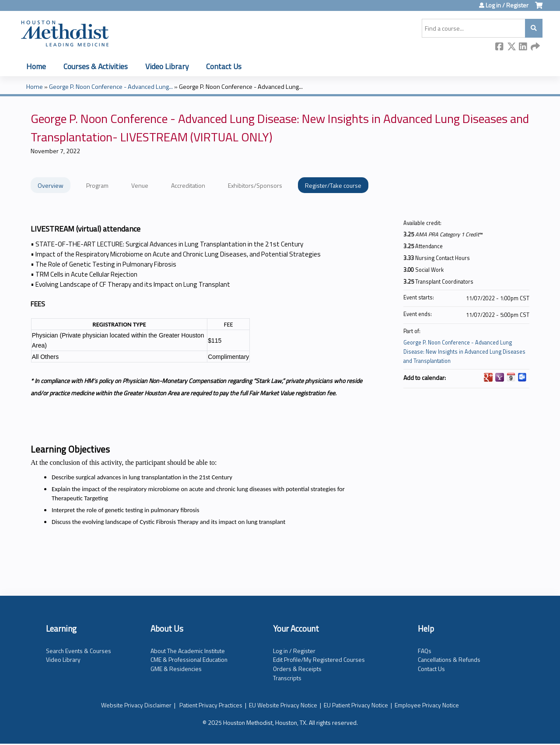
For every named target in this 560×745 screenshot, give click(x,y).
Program (97, 185)
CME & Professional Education (189, 659)
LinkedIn (523, 47)
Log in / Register (507, 5)
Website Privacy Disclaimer (136, 705)
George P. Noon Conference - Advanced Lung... (111, 87)
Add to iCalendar (511, 377)
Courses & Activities (96, 66)
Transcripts (287, 678)
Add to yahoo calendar (500, 377)
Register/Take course (333, 185)
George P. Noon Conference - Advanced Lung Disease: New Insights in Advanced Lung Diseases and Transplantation (464, 352)
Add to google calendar (488, 377)
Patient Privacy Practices (211, 705)
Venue (140, 185)
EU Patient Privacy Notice (356, 705)
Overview (51, 185)
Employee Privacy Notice (427, 705)
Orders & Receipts (297, 669)
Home (36, 66)
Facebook (500, 47)
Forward (535, 47)
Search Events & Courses (79, 651)
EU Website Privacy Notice (283, 705)
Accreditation (188, 185)
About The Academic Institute (188, 651)
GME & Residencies (176, 669)
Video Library (167, 66)
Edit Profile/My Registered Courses (319, 659)
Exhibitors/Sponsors (255, 185)
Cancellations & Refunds (449, 659)
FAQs (425, 651)
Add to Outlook (522, 377)
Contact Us (224, 66)
